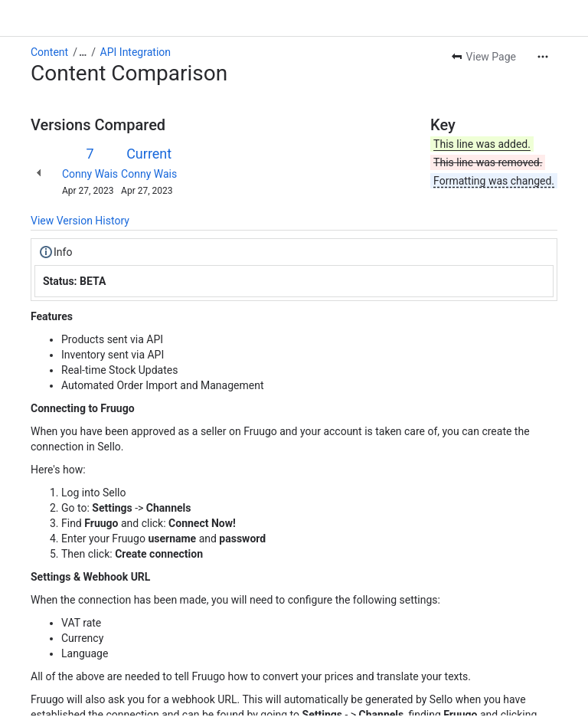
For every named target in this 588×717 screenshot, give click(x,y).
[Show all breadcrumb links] (83, 52)
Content (49, 52)
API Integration (136, 52)
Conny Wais (90, 174)
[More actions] (543, 57)
